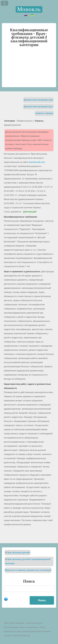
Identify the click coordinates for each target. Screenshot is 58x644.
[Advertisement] (29, 68)
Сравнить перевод (44, 113)
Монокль (29, 9)
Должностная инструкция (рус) (38, 107)
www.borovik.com (37, 162)
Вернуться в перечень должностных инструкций (28, 570)
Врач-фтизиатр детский (18, 553)
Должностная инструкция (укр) (38, 100)
